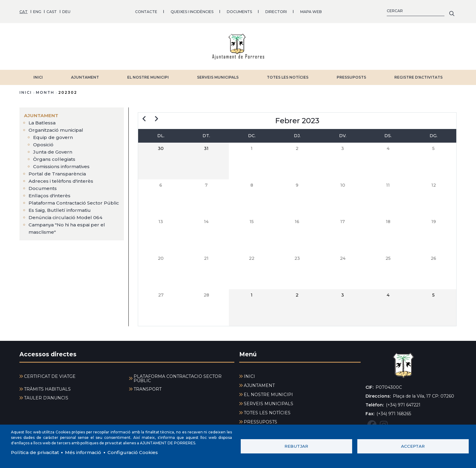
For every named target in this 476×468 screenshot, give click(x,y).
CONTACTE (146, 10)
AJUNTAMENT (85, 75)
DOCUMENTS (239, 10)
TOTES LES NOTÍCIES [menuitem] (267, 411)
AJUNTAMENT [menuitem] (42, 113)
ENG (37, 10)
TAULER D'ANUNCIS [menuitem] (46, 396)
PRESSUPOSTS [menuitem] (260, 420)
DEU (66, 10)
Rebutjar (296, 446)
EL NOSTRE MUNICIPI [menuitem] (268, 393)
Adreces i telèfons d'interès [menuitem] (62, 179)
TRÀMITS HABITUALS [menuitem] (47, 387)
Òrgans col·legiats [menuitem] (55, 157)
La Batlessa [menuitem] (43, 121)
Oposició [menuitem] (44, 142)
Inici (26, 90)
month (45, 90)
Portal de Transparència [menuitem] (58, 172)
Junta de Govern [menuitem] (53, 150)
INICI (38, 75)
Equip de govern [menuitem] (53, 135)
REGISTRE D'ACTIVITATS (418, 75)
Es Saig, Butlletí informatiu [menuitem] (61, 215)
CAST (52, 10)
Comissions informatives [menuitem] (64, 164)
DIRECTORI (276, 10)
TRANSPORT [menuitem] (148, 387)
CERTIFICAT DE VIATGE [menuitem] (50, 375)
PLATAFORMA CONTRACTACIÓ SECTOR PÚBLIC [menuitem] (178, 377)
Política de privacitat (36, 452)
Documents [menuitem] (43, 186)
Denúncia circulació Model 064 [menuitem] (66, 223)
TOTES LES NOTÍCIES (288, 75)
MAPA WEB (311, 10)
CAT (24, 10)
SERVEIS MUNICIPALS (218, 75)
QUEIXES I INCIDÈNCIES (192, 10)
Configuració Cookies (139, 452)
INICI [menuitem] (249, 375)
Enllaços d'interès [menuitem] (50, 193)
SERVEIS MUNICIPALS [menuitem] (269, 402)
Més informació (87, 452)
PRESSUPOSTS (351, 75)
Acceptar (413, 446)
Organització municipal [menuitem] (57, 128)
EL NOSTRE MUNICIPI (148, 75)
